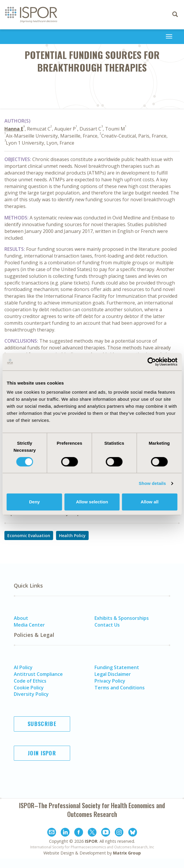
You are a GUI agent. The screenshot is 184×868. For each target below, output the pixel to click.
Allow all (150, 502)
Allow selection (92, 502)
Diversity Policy (31, 694)
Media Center (29, 625)
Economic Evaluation (29, 535)
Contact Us (107, 625)
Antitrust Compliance (38, 674)
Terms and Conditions (120, 688)
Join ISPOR (42, 753)
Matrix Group (127, 853)
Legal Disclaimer (113, 674)
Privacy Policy (110, 681)
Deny (34, 502)
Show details (152, 483)
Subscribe (42, 724)
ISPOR (91, 841)
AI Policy (23, 667)
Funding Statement (117, 667)
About (21, 618)
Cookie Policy (29, 688)
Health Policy (72, 535)
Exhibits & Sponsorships (122, 618)
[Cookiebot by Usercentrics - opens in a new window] (152, 362)
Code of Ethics (30, 681)
